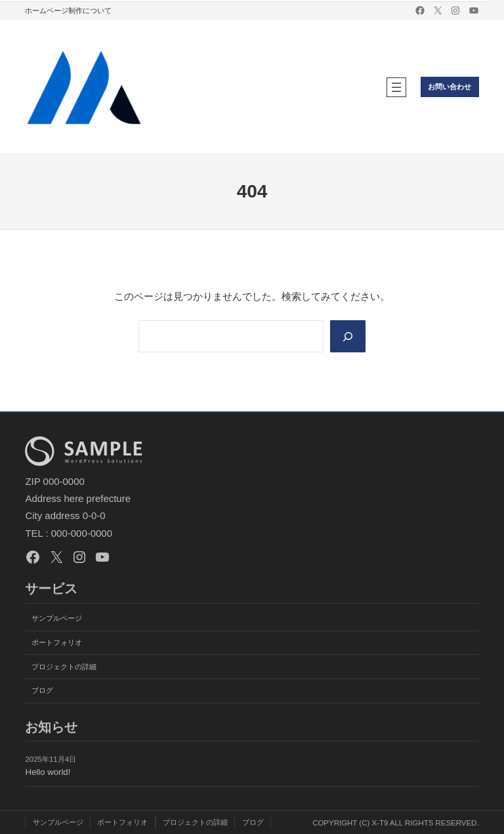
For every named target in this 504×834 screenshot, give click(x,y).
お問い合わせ (450, 87)
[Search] (348, 336)
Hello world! (48, 772)
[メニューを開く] (396, 87)
